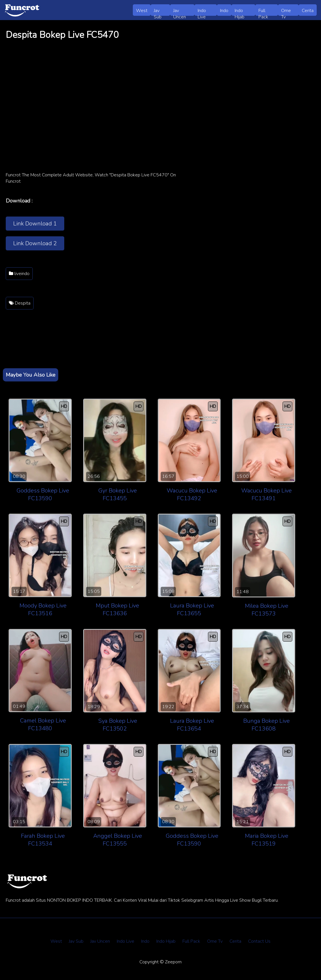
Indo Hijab (240, 12)
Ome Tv (286, 12)
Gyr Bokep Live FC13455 (118, 494)
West (142, 11)
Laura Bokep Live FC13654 (192, 725)
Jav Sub (158, 12)
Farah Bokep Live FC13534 (43, 840)
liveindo (19, 274)
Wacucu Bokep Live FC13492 (192, 494)
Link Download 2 (35, 243)
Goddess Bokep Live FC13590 (43, 494)
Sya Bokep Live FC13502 (118, 725)
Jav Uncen (180, 12)
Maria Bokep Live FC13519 (267, 840)
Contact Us (259, 941)
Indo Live (202, 12)
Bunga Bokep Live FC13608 (266, 725)
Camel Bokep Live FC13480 (43, 724)
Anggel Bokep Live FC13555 (118, 840)
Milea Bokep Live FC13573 (267, 610)
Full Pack (263, 12)
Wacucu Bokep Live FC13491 (266, 494)
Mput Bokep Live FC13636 (117, 609)
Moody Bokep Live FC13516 (43, 609)
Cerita (308, 11)
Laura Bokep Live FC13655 (192, 609)
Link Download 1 (35, 224)
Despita (20, 303)
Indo (224, 11)
